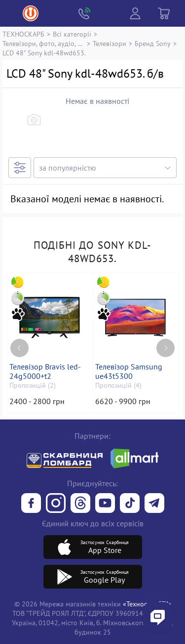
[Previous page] (19, 348)
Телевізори (110, 43)
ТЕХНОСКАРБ (23, 34)
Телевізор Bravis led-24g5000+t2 (45, 371)
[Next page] (166, 348)
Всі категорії (72, 34)
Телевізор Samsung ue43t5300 (129, 371)
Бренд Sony (153, 43)
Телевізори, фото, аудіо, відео (43, 43)
